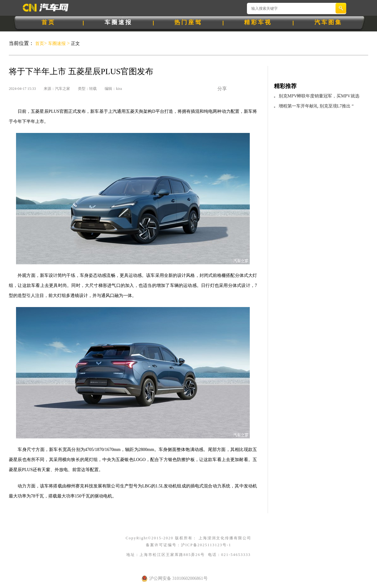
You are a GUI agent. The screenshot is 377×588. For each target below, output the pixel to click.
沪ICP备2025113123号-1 (206, 545)
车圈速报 (118, 22)
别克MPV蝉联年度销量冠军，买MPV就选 (319, 96)
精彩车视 (258, 22)
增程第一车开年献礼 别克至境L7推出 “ (316, 106)
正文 (75, 44)
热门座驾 (188, 22)
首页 (48, 22)
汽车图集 (328, 22)
